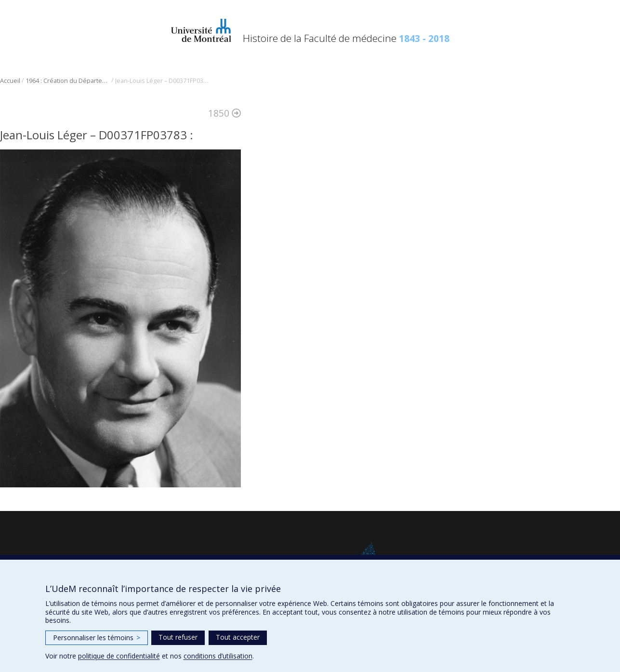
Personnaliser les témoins (97, 638)
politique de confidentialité (119, 656)
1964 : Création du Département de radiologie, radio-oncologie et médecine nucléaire (68, 81)
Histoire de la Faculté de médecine (346, 38)
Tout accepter (238, 637)
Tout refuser (178, 637)
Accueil (10, 81)
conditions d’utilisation (218, 656)
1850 (224, 113)
